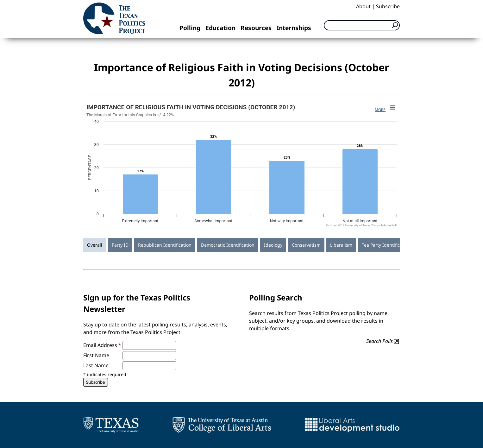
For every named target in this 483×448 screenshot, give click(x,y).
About (363, 6)
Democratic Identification (228, 245)
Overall (95, 245)
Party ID (120, 245)
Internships (294, 28)
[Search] (362, 25)
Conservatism (306, 245)
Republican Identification (165, 245)
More (380, 110)
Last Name (96, 365)
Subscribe (388, 6)
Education (220, 28)
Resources (256, 28)
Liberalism (341, 245)
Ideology (273, 245)
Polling (190, 28)
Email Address (102, 345)
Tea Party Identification (386, 245)
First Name (96, 355)
